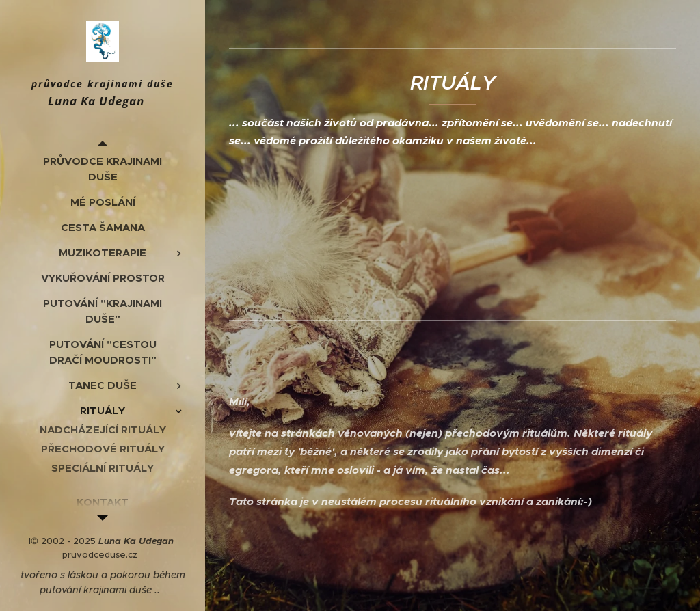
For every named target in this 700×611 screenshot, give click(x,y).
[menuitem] (103, 169)
